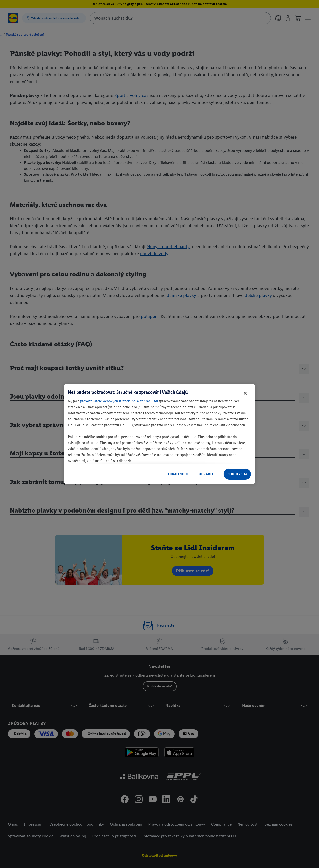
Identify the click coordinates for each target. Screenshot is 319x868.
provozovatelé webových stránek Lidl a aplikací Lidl (119, 401)
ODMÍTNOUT (178, 474)
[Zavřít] (245, 393)
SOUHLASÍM (237, 474)
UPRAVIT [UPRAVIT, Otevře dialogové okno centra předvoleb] (206, 474)
